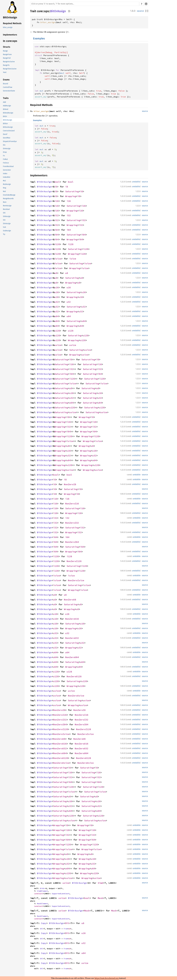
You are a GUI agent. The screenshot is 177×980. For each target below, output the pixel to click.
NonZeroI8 (70, 484)
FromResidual (8, 166)
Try (4, 234)
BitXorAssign (8, 127)
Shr (4, 220)
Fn (4, 156)
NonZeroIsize (76, 580)
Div (4, 145)
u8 (56, 273)
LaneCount (38, 894)
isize (58, 259)
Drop (5, 152)
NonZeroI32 (72, 523)
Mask (100, 898)
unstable (136, 182)
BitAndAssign (8, 113)
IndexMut (7, 177)
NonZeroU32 (72, 638)
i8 (56, 187)
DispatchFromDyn (10, 141)
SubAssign (7, 231)
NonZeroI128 (74, 561)
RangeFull (7, 58)
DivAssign (7, 149)
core (40, 11)
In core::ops (10, 41)
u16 (56, 287)
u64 (56, 316)
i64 (56, 230)
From (66, 929)
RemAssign (7, 206)
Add (4, 102)
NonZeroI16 (72, 504)
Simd (100, 883)
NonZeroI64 (72, 542)
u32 (56, 302)
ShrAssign (7, 224)
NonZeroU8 (70, 600)
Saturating (72, 191)
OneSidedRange (9, 195)
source (140, 11)
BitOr (5, 116)
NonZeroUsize (76, 696)
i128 (57, 244)
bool (57, 182)
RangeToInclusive (10, 69)
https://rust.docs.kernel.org (107, 978)
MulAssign (7, 184)
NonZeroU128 (74, 676)
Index (5, 174)
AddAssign (7, 106)
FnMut (5, 159)
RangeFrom (7, 54)
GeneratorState (9, 91)
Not (4, 191)
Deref (5, 134)
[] (147, 11)
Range (5, 51)
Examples (39, 38)
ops (46, 11)
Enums (6, 80)
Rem (5, 202)
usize (58, 345)
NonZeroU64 (72, 657)
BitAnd (6, 109)
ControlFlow (8, 87)
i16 (56, 201)
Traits (6, 98)
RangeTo (6, 65)
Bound (5, 84)
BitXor (5, 124)
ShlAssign (7, 216)
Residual (6, 209)
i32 (56, 215)
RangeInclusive (9, 62)
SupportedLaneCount (61, 894)
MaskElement (42, 904)
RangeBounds (8, 199)
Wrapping (71, 196)
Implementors (10, 35)
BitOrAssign (10, 17)
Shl (4, 213)
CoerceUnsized (9, 131)
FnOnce (6, 163)
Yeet (5, 72)
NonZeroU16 (72, 619)
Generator (7, 170)
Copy (44, 923)
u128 (57, 331)
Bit (67, 923)
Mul (4, 181)
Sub (4, 227)
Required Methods (12, 23)
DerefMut (7, 138)
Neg (4, 188)
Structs (7, 47)
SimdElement (42, 891)
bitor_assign (8, 27)
